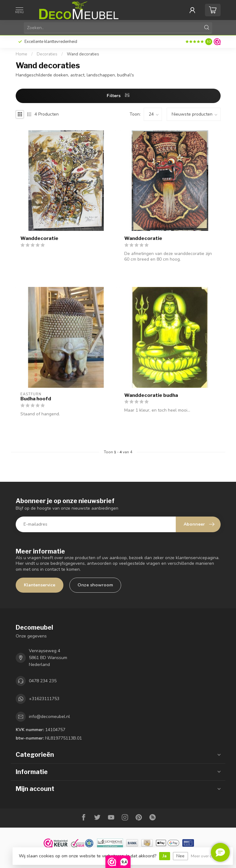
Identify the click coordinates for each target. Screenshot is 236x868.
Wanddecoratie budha (151, 395)
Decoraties (47, 54)
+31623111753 (44, 699)
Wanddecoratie (39, 238)
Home (21, 54)
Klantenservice (40, 585)
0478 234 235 (43, 681)
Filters (118, 96)
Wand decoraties (83, 54)
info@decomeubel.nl (49, 717)
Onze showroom (95, 585)
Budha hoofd (36, 399)
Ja (165, 856)
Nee (180, 856)
